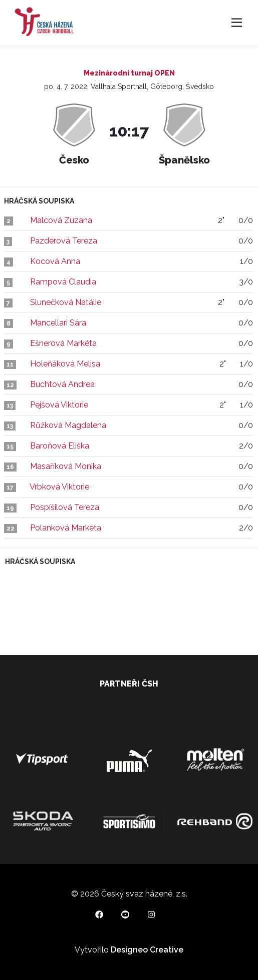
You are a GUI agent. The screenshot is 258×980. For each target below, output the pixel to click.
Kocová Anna (55, 261)
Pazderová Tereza (64, 241)
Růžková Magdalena (68, 425)
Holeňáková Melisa (65, 364)
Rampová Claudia (63, 282)
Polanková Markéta (66, 528)
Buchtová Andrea (62, 384)
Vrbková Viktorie (59, 487)
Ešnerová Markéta (63, 343)
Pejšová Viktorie (59, 405)
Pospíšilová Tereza (65, 507)
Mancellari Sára (58, 323)
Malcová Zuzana (61, 220)
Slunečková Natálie (66, 302)
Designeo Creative (147, 950)
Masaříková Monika (66, 466)
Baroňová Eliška (60, 446)
